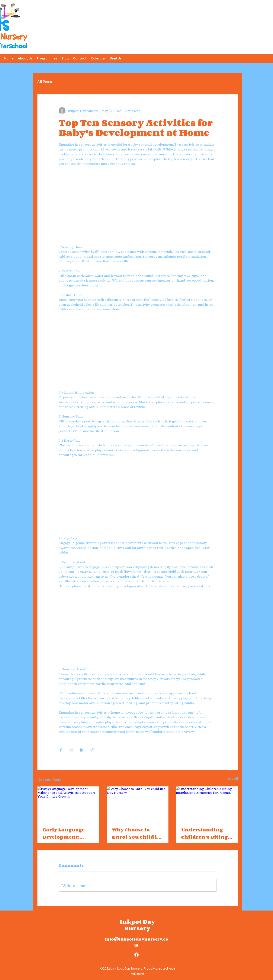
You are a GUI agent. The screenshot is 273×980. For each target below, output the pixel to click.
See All (233, 779)
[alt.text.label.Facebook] (254, 35)
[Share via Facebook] (61, 750)
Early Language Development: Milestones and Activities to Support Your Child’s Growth (64, 833)
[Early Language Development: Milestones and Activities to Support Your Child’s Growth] (68, 804)
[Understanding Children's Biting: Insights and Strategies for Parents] (207, 804)
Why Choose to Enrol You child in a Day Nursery (136, 833)
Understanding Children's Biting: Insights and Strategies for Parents (205, 833)
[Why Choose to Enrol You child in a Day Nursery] (138, 804)
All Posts (45, 81)
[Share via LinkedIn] (82, 750)
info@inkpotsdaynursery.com (136, 942)
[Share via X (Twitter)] (71, 750)
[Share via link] (92, 750)
